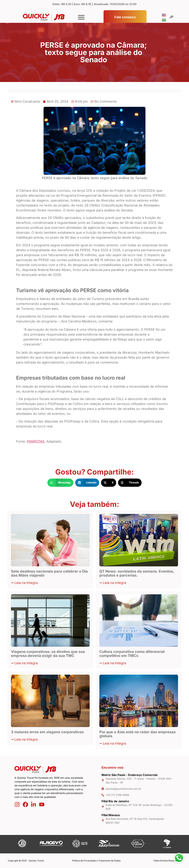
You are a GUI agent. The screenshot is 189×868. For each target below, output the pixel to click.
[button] (81, 17)
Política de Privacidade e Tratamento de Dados (96, 861)
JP (171, 17)
